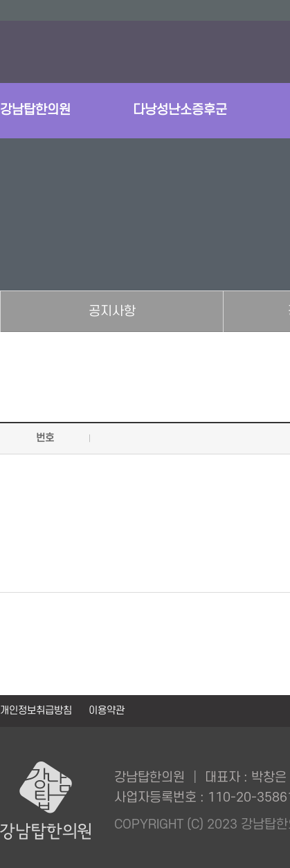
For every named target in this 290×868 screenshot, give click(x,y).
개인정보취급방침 (37, 711)
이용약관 (107, 711)
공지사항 (112, 312)
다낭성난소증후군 (180, 110)
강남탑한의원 (35, 110)
